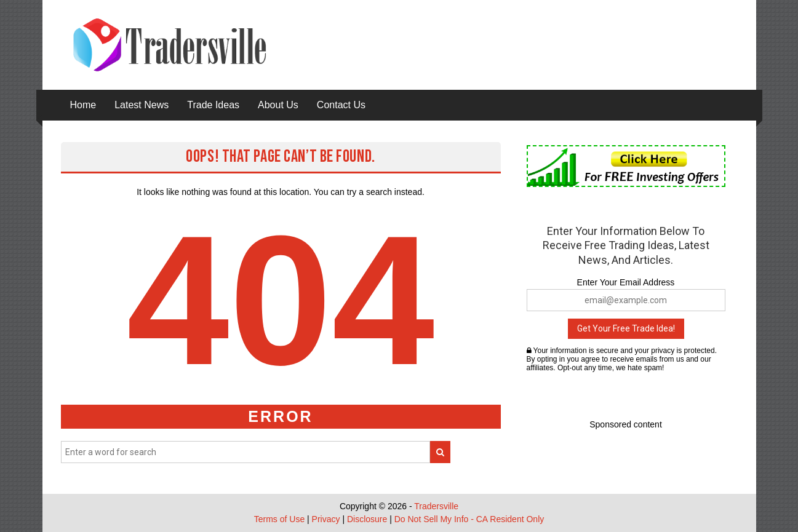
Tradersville (436, 506)
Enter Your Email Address (626, 282)
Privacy (326, 519)
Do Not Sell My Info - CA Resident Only (469, 519)
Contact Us (341, 105)
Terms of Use (279, 519)
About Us (278, 105)
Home (83, 105)
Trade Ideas (213, 105)
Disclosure (367, 519)
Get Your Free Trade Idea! (626, 328)
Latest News (142, 105)
